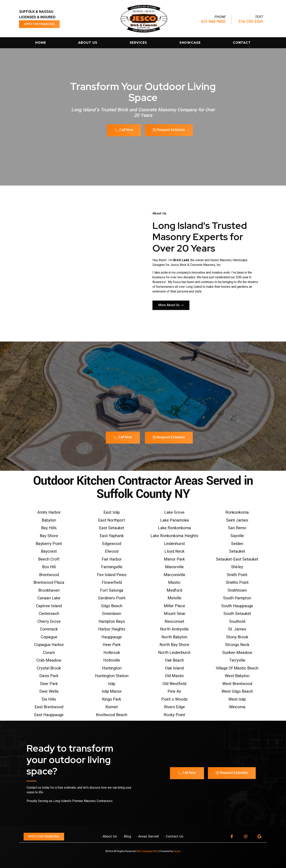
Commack (49, 629)
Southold (237, 622)
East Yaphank (112, 536)
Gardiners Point (112, 598)
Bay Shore (49, 536)
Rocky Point (174, 715)
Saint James (237, 520)
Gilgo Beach (112, 606)
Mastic (174, 583)
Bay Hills (49, 528)
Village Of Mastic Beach (237, 668)
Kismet (112, 707)
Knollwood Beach (112, 715)
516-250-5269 (251, 22)
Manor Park (174, 559)
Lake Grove (174, 512)
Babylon (49, 520)
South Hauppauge (237, 606)
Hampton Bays (112, 622)
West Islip (237, 699)
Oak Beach (174, 660)
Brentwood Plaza (49, 583)
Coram (49, 653)
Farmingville (112, 567)
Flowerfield (112, 583)
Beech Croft (49, 559)
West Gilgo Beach (237, 691)
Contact (242, 43)
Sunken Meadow (237, 653)
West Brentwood (237, 684)
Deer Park (49, 684)
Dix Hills (49, 699)
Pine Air (174, 691)
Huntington (112, 668)
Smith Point (237, 575)
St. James (237, 629)
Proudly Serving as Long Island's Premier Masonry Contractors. (70, 801)
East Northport (112, 520)
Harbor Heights (112, 629)
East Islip (112, 512)
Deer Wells (49, 691)
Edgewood (112, 544)
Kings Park (112, 699)
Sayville (237, 536)
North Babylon (174, 637)
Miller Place (174, 606)
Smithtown (237, 590)
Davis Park (49, 676)
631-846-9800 (213, 22)
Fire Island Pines (112, 575)
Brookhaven (49, 590)
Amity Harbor (49, 512)
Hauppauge (112, 637)
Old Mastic (174, 676)
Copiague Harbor (49, 645)
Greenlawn (112, 614)
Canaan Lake (49, 598)
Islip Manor (112, 691)
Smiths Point (237, 583)
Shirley (237, 567)
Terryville (237, 660)
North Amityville (174, 629)
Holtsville (112, 660)
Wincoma (237, 707)
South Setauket (237, 614)
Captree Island (49, 606)
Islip (112, 684)
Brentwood (49, 575)
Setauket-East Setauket (237, 559)
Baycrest (49, 551)
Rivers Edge (174, 707)
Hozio (177, 851)
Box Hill (49, 567)
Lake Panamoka (174, 520)
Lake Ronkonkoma (174, 528)
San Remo (237, 528)
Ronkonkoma (237, 512)
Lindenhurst (174, 544)
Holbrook (112, 653)
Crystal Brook (49, 668)
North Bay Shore (174, 645)
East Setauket (112, 528)
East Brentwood (49, 707)
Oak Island (174, 668)
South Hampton (237, 598)
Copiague (49, 637)
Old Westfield (174, 684)
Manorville (174, 567)
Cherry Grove (49, 622)
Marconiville (174, 575)
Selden (237, 544)
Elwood (112, 551)
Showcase (190, 43)
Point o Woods (174, 699)
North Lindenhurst (174, 653)
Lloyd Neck (174, 551)
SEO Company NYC (147, 851)
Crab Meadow (49, 660)
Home (41, 43)
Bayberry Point (49, 544)
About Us (88, 43)
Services (138, 43)
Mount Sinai (174, 614)
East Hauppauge (49, 715)
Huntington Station (112, 676)
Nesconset (174, 622)
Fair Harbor (112, 559)
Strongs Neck (237, 645)
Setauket (237, 551)
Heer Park (112, 645)
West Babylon (237, 676)
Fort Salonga (112, 590)
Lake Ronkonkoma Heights (174, 536)
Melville (174, 598)
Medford (174, 590)
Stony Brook (237, 637)
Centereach (49, 614)
